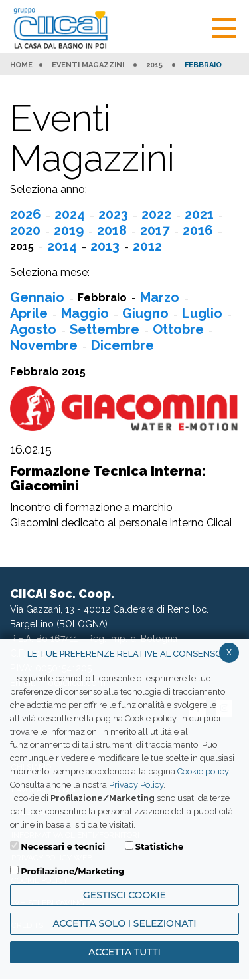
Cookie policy (203, 771)
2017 (155, 230)
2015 (154, 65)
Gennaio (37, 297)
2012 (147, 246)
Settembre (105, 329)
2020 (25, 230)
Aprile (29, 313)
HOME (21, 65)
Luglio (202, 313)
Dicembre (123, 345)
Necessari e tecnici (63, 846)
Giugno (145, 313)
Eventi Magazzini (88, 65)
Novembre (44, 345)
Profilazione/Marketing (72, 871)
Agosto (33, 329)
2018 (112, 230)
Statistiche (160, 846)
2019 (69, 230)
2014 (62, 246)
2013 (105, 246)
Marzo (160, 297)
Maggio (85, 313)
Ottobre (178, 329)
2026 (26, 214)
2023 (113, 214)
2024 (70, 214)
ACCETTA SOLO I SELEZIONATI (124, 923)
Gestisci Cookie (124, 895)
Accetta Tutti (124, 952)
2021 (199, 214)
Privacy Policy (136, 785)
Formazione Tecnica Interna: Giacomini (108, 478)
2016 (198, 230)
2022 (156, 214)
